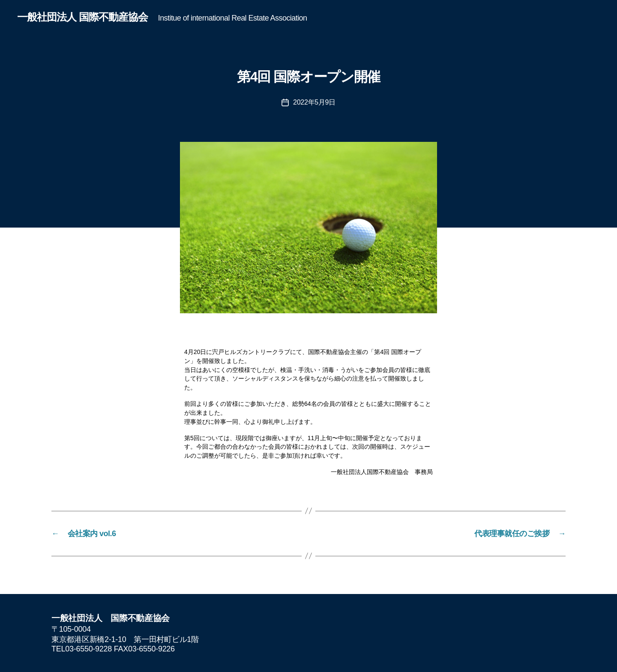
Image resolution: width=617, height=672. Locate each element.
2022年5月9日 (314, 102)
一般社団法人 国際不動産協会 (82, 17)
